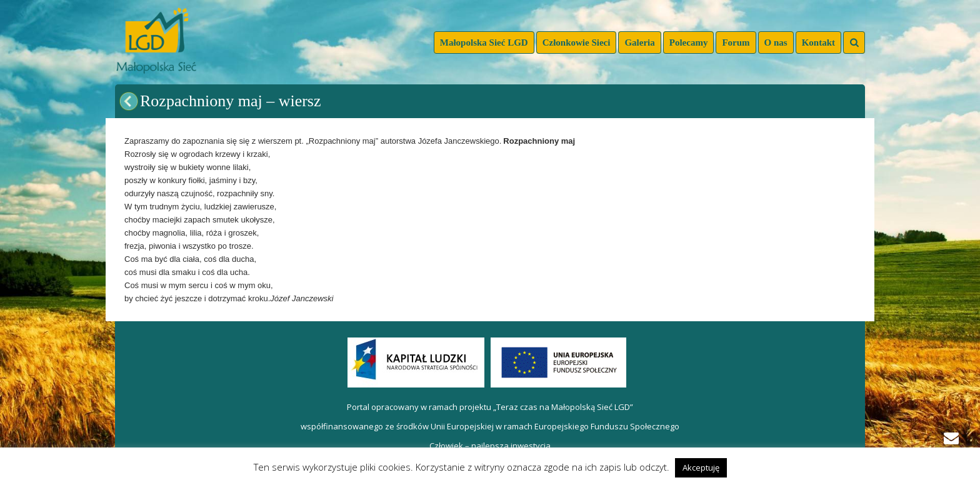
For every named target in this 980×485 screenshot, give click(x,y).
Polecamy (689, 42)
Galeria (639, 42)
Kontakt (818, 42)
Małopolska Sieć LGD (484, 42)
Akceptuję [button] (701, 467)
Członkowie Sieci (577, 42)
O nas (776, 42)
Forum (736, 42)
